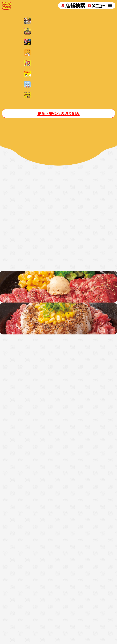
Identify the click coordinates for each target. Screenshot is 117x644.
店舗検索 (73, 6)
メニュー (97, 6)
